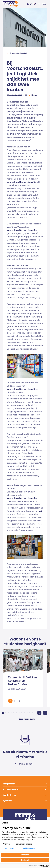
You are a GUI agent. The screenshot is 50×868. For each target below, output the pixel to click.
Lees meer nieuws (27, 719)
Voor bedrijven (9, 795)
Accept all (25, 855)
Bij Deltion (7, 801)
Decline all (25, 860)
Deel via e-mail (26, 764)
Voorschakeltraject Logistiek (22, 182)
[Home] (10, 4)
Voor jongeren (9, 784)
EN (31, 4)
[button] (3, 713)
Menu (44, 4)
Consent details (8, 848)
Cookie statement (29, 848)
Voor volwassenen (11, 789)
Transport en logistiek (19, 53)
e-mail (39, 511)
